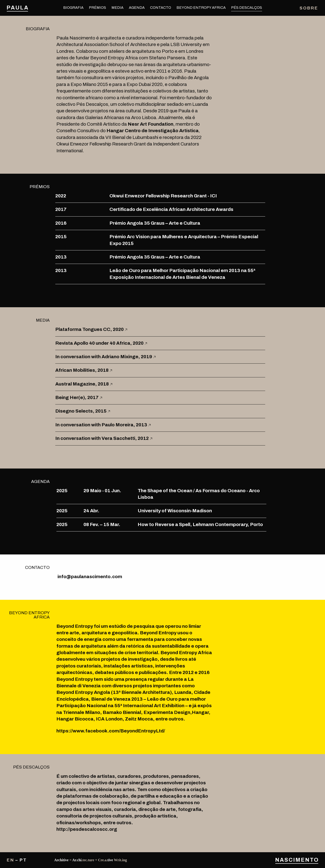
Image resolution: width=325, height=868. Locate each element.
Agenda (137, 8)
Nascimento (297, 860)
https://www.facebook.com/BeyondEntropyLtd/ (111, 731)
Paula (17, 8)
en (10, 860)
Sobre (309, 8)
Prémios (97, 8)
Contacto (161, 8)
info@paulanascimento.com (90, 577)
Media (117, 8)
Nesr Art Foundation (151, 124)
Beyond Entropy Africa (201, 8)
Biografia (73, 8)
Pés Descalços (247, 8)
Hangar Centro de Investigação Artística (153, 131)
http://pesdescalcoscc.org (87, 829)
